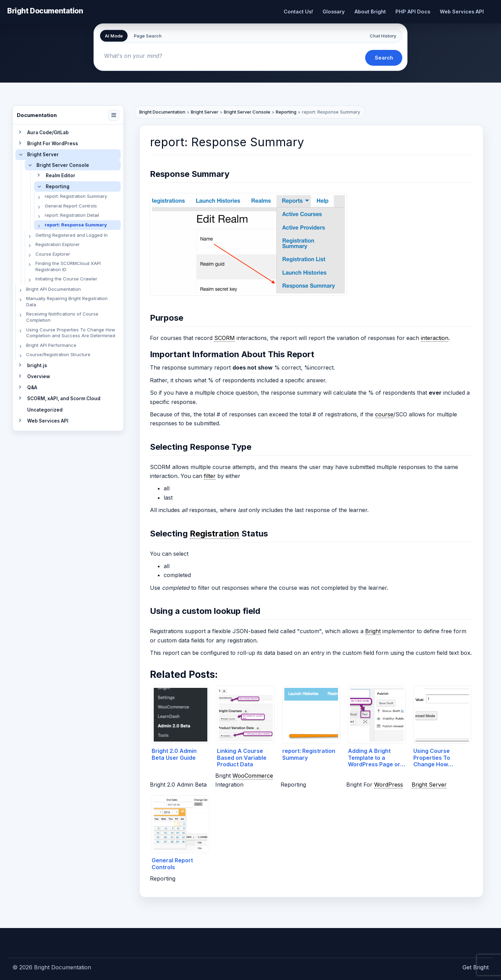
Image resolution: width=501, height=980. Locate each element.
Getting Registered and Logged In (72, 235)
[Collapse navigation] (114, 115)
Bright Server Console (63, 165)
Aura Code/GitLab (48, 132)
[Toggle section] (20, 132)
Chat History (383, 36)
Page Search (148, 36)
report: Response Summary (76, 225)
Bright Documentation (45, 10)
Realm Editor (61, 175)
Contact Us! (298, 12)
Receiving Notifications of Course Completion (62, 317)
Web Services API (462, 12)
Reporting (58, 187)
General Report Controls (71, 206)
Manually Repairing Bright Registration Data (67, 301)
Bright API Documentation (53, 289)
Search (384, 58)
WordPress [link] (389, 785)
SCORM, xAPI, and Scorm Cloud (64, 398)
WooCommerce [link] (253, 776)
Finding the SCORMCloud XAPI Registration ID (68, 266)
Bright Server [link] (429, 785)
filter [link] (210, 476)
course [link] (384, 414)
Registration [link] (215, 534)
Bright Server (43, 155)
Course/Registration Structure (58, 354)
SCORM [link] (225, 338)
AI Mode (114, 36)
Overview (39, 376)
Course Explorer (53, 254)
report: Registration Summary (76, 196)
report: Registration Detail (72, 215)
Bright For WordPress (53, 143)
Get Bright (476, 967)
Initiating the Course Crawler (66, 279)
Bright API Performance (51, 345)
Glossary (334, 12)
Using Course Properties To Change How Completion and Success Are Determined (71, 333)
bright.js (37, 365)
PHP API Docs (413, 12)
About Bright (370, 12)
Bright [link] (373, 631)
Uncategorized (45, 410)
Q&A (32, 387)
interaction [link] (435, 338)
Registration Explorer (58, 244)
